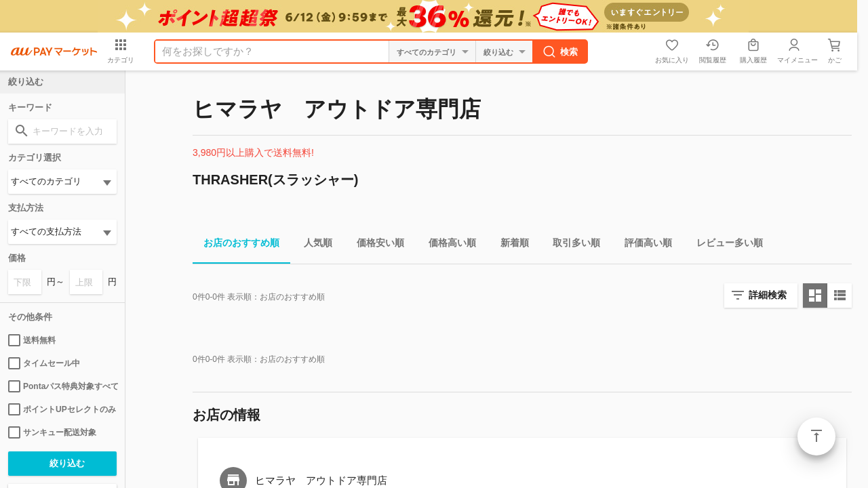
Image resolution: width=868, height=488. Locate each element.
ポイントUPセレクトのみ (62, 409)
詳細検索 (768, 295)
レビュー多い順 (724, 245)
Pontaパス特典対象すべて (62, 386)
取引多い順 (571, 245)
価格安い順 (375, 245)
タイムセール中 (44, 363)
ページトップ (816, 436)
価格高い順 (447, 245)
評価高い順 (643, 245)
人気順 (313, 245)
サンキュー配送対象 (52, 432)
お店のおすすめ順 (236, 245)
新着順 (509, 245)
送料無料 (32, 340)
